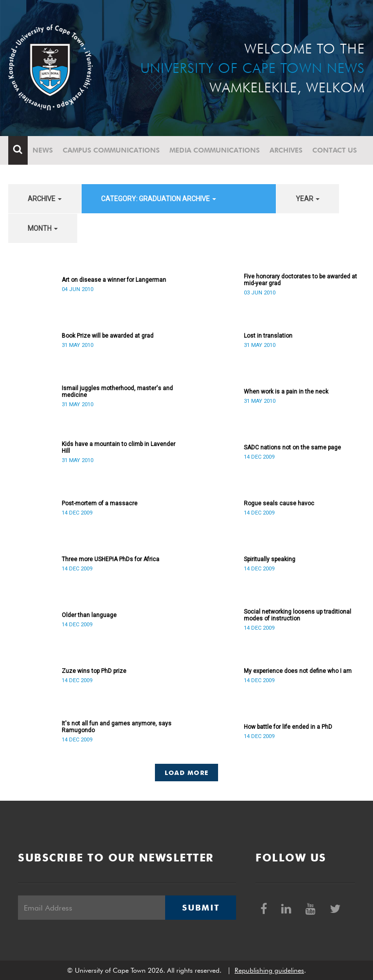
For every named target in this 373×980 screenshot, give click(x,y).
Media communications (215, 150)
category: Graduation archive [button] (159, 199)
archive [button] (45, 199)
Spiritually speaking (270, 559)
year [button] (308, 199)
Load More (187, 773)
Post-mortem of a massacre (100, 503)
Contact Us (335, 150)
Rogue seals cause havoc (279, 503)
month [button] (43, 228)
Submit (201, 908)
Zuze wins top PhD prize (94, 671)
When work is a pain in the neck (286, 392)
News (43, 150)
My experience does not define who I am (298, 671)
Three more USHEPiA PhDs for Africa (110, 559)
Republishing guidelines (269, 970)
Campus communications (111, 150)
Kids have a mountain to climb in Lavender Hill (119, 447)
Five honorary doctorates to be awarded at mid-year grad (300, 280)
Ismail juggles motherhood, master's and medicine (117, 392)
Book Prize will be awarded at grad (108, 336)
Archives (286, 150)
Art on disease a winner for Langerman (114, 280)
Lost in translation (268, 336)
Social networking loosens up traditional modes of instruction (297, 615)
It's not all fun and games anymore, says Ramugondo (117, 727)
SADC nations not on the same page (292, 447)
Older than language (89, 615)
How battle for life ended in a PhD (288, 727)
